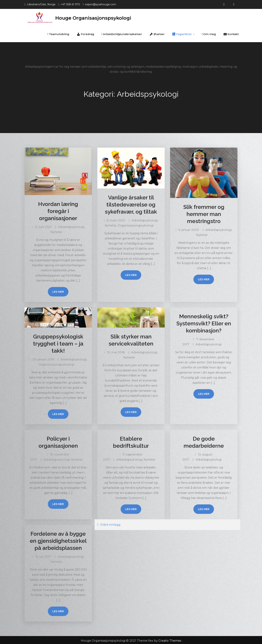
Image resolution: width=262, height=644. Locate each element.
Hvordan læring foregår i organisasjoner (58, 210)
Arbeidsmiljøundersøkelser (122, 33)
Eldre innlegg (110, 523)
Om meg (209, 33)
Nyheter (56, 231)
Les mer (58, 290)
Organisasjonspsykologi (136, 224)
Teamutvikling (58, 33)
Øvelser (157, 33)
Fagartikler (182, 33)
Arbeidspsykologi (71, 226)
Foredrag (85, 33)
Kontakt (231, 33)
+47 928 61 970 (70, 4)
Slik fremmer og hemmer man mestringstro (204, 213)
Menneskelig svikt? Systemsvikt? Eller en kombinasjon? (204, 322)
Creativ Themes (170, 639)
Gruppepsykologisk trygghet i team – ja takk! (58, 342)
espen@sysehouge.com (101, 4)
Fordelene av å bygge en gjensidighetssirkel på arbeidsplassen (58, 540)
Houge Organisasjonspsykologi (99, 17)
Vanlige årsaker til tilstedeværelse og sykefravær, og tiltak (131, 203)
